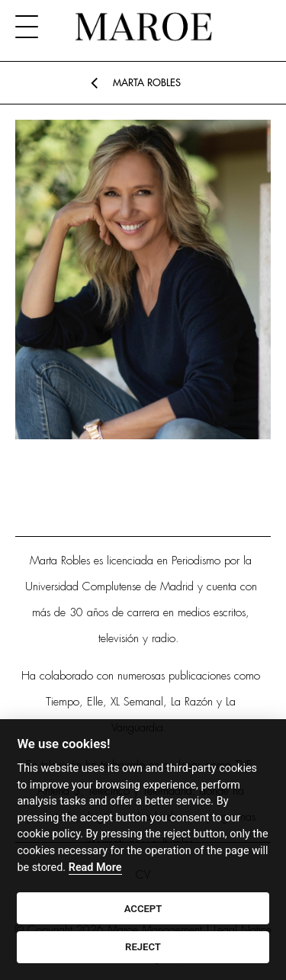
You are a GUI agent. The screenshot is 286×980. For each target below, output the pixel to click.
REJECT (143, 947)
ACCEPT (143, 909)
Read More (95, 868)
